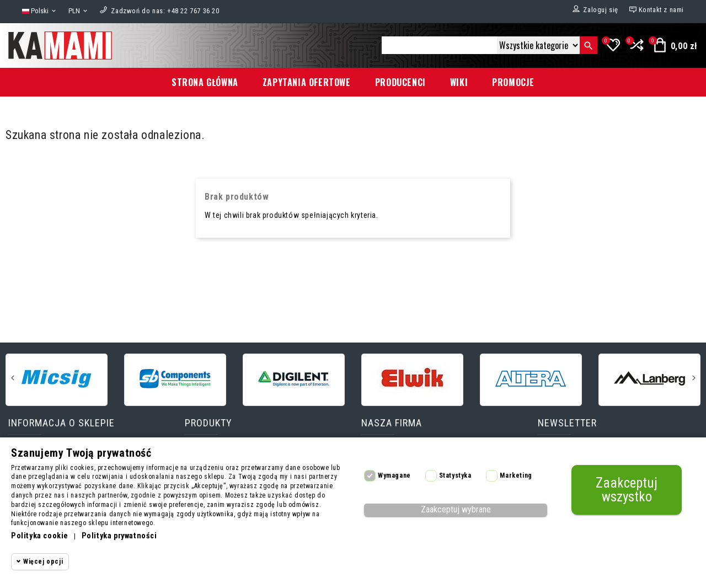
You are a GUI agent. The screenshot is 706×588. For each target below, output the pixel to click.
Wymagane (394, 475)
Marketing (516, 475)
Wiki (459, 82)
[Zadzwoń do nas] (165, 11)
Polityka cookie (40, 536)
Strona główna (205, 82)
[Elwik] (412, 379)
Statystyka (455, 475)
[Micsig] (57, 379)
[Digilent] (294, 379)
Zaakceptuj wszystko (627, 490)
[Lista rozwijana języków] (40, 11)
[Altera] (531, 379)
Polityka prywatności (119, 536)
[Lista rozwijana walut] (79, 11)
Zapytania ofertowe (307, 82)
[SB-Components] (175, 379)
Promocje (513, 82)
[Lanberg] (649, 379)
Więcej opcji (43, 562)
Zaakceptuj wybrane (456, 509)
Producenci (400, 82)
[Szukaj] (439, 45)
